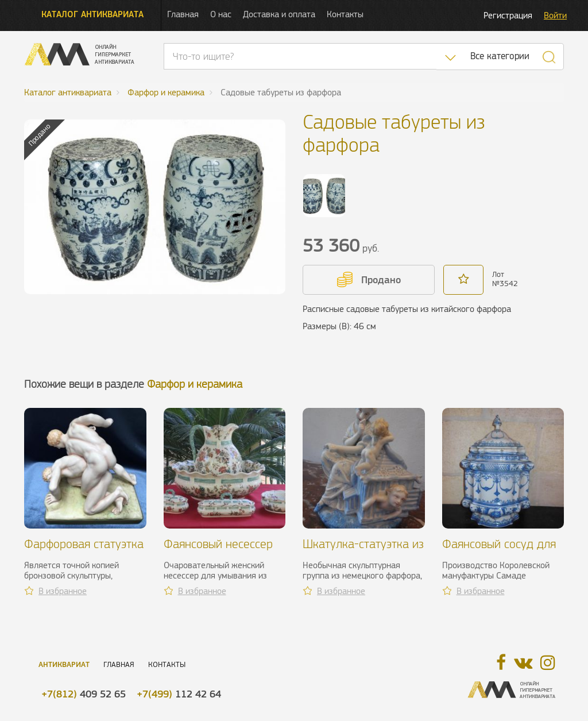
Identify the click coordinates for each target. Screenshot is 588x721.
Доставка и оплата (279, 14)
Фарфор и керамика (195, 384)
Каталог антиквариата (92, 14)
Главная (183, 14)
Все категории (500, 56)
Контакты (345, 14)
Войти (555, 15)
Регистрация (508, 15)
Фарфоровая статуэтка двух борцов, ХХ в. (84, 551)
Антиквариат (64, 664)
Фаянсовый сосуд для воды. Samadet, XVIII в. (500, 551)
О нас (221, 14)
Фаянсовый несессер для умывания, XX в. (218, 551)
